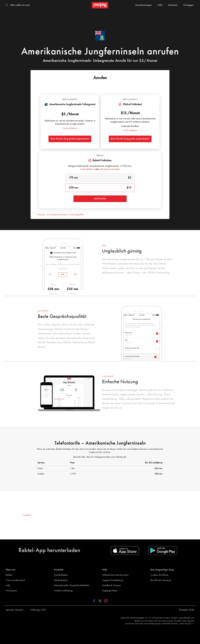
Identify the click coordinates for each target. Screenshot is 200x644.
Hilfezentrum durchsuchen (115, 575)
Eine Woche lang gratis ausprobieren (70, 139)
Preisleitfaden (61, 575)
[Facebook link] (95, 601)
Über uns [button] (10, 570)
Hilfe (160, 5)
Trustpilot (27, 515)
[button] (15, 610)
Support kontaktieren (113, 580)
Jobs (8, 585)
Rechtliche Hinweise (161, 580)
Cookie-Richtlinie (160, 575)
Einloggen (189, 5)
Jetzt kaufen (100, 199)
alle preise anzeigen (110, 169)
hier (192, 624)
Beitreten (173, 5)
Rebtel (9, 575)
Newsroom (11, 591)
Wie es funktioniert (15, 580)
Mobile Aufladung (63, 591)
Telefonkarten (61, 580)
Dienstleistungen (144, 5)
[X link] (100, 601)
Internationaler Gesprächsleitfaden (72, 585)
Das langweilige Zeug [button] (162, 570)
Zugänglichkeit (110, 591)
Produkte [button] (59, 570)
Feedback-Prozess (111, 585)
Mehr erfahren (70, 128)
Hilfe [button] (105, 570)
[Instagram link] (105, 601)
